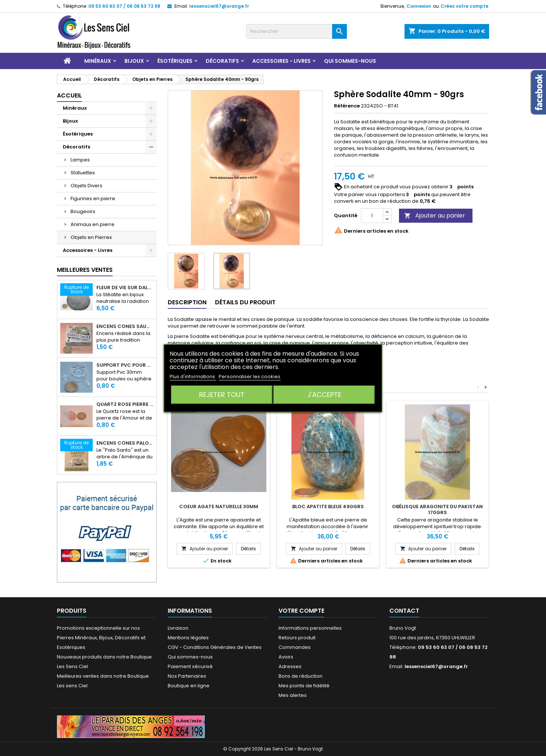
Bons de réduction (301, 676)
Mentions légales (188, 638)
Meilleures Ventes (85, 270)
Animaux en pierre (93, 224)
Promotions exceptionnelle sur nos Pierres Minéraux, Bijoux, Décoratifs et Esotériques (101, 638)
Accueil (69, 95)
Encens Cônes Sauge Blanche (125, 326)
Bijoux (134, 61)
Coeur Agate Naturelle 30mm (219, 507)
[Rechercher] (296, 31)
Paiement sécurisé (190, 666)
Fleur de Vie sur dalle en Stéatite (125, 288)
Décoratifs (222, 61)
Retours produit (297, 638)
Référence (347, 106)
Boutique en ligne (189, 686)
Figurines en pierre (93, 199)
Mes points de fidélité (304, 686)
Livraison (178, 628)
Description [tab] (187, 302)
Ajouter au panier (435, 215)
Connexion (419, 6)
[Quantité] (372, 216)
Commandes (295, 647)
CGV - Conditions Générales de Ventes (215, 647)
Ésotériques (175, 61)
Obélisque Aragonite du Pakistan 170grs (437, 509)
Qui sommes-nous (350, 61)
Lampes (80, 160)
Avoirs (286, 657)
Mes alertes (293, 695)
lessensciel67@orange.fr (219, 6)
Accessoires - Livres (281, 61)
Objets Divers (86, 186)
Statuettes (83, 173)
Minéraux (98, 61)
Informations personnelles (310, 628)
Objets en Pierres (91, 237)
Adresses (290, 666)
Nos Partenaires (187, 676)
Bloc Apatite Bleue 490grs (328, 507)
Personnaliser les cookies (250, 377)
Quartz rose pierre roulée (125, 404)
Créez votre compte (465, 6)
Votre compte (301, 611)
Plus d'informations (193, 377)
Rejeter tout (222, 395)
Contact (404, 611)
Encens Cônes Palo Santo (125, 443)
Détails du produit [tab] (245, 302)
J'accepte (324, 395)
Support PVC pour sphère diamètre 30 (125, 365)
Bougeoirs (83, 211)
